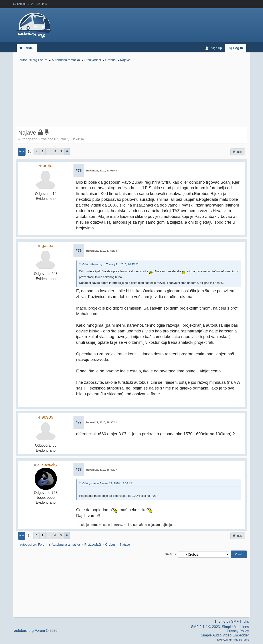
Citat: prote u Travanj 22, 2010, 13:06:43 (107, 483)
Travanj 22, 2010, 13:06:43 (101, 171)
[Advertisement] (131, 95)
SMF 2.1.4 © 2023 (206, 627)
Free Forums (241, 640)
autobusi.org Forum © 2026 (36, 631)
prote (47, 166)
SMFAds (222, 640)
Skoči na (171, 554)
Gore (22, 536)
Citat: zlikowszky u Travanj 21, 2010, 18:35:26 (110, 264)
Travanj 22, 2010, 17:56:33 (101, 251)
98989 (47, 417)
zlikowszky (47, 464)
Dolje (22, 152)
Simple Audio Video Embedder (225, 635)
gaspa (47, 245)
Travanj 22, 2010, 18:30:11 (101, 422)
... (49, 151)
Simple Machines (235, 627)
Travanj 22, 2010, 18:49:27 (101, 470)
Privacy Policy (238, 631)
